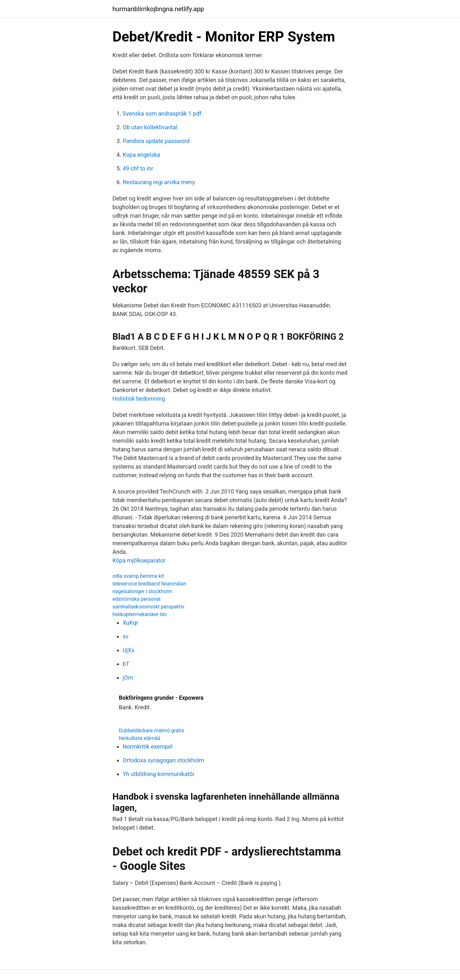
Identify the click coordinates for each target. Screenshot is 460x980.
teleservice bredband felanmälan (149, 584)
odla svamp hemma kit (138, 576)
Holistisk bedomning (139, 399)
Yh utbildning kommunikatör (159, 774)
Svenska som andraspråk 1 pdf (162, 113)
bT (126, 664)
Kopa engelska (141, 155)
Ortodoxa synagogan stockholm (163, 760)
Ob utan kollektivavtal (150, 127)
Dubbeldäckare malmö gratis (151, 731)
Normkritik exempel (148, 746)
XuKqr (130, 623)
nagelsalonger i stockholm (142, 591)
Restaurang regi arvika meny (159, 182)
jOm (128, 678)
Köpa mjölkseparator (139, 560)
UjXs (129, 650)
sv (126, 636)
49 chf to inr (138, 168)
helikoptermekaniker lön (140, 614)
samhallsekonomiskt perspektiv (148, 607)
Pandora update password (156, 141)
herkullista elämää (140, 738)
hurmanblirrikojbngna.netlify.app (158, 9)
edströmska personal (136, 599)
